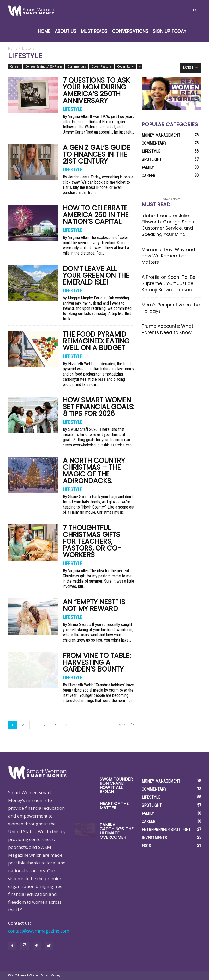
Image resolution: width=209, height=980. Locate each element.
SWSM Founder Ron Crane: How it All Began (116, 785)
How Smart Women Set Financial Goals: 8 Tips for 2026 (99, 407)
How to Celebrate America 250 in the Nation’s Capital (96, 215)
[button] (195, 10)
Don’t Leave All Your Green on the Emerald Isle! (96, 275)
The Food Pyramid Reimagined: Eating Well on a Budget (96, 341)
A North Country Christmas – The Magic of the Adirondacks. (94, 471)
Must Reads (94, 31)
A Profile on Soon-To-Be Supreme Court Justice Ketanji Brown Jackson (169, 283)
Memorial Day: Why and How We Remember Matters (168, 256)
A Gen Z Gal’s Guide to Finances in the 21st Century (97, 154)
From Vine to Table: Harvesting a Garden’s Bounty (97, 662)
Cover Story (125, 66)
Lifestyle (73, 109)
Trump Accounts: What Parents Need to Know (168, 329)
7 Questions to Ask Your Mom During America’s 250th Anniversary (96, 90)
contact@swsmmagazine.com (39, 931)
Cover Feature (102, 66)
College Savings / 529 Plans (44, 66)
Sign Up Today (170, 31)
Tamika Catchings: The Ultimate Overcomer (117, 831)
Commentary (77, 66)
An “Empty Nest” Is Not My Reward (94, 605)
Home (44, 31)
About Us (65, 31)
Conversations (130, 31)
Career (15, 66)
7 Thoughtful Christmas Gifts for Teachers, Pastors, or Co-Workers (92, 541)
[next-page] (66, 725)
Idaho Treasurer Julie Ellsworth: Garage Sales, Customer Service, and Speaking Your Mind (168, 225)
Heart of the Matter (114, 806)
